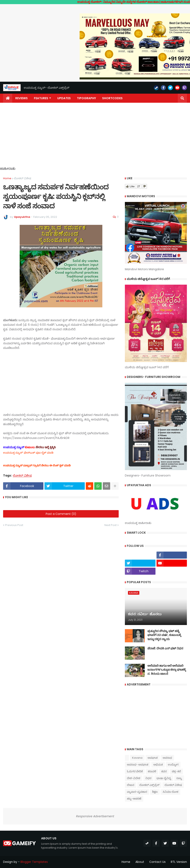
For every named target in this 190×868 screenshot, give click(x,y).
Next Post (111, 525)
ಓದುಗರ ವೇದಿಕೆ (135, 771)
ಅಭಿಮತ (158, 765)
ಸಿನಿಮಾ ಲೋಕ (170, 792)
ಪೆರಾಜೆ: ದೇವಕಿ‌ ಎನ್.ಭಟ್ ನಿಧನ (165, 648)
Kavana (137, 758)
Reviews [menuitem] (22, 98)
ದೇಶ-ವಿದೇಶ (134, 778)
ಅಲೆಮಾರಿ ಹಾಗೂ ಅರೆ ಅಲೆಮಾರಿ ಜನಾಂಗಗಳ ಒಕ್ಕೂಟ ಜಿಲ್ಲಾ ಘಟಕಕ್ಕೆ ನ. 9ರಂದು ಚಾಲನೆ (167, 670)
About (140, 862)
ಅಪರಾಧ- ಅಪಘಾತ (138, 765)
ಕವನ (164, 771)
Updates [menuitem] (64, 98)
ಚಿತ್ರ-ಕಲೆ (176, 771)
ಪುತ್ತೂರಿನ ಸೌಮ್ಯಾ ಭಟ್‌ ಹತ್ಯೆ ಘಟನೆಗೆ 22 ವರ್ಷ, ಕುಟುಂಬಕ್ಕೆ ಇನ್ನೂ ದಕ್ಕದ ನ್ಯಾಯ (164, 635)
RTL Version (179, 862)
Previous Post (14, 525)
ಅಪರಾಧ (167, 758)
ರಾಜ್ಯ (179, 778)
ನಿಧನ (148, 778)
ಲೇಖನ (131, 785)
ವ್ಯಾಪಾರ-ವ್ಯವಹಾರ (137, 792)
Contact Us (157, 862)
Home (7, 178)
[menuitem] (8, 98)
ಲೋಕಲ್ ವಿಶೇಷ (22, 178)
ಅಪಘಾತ (153, 758)
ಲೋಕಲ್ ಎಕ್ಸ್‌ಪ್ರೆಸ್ (149, 785)
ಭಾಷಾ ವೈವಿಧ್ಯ (164, 778)
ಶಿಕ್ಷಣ (155, 792)
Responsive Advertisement (95, 816)
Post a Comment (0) (61, 514)
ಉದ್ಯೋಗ (173, 765)
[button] (182, 98)
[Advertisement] (95, 138)
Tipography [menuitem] (86, 98)
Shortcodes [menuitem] (112, 98)
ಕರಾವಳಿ (152, 771)
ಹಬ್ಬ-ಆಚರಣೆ (134, 799)
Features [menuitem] (41, 98)
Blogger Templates (34, 862)
